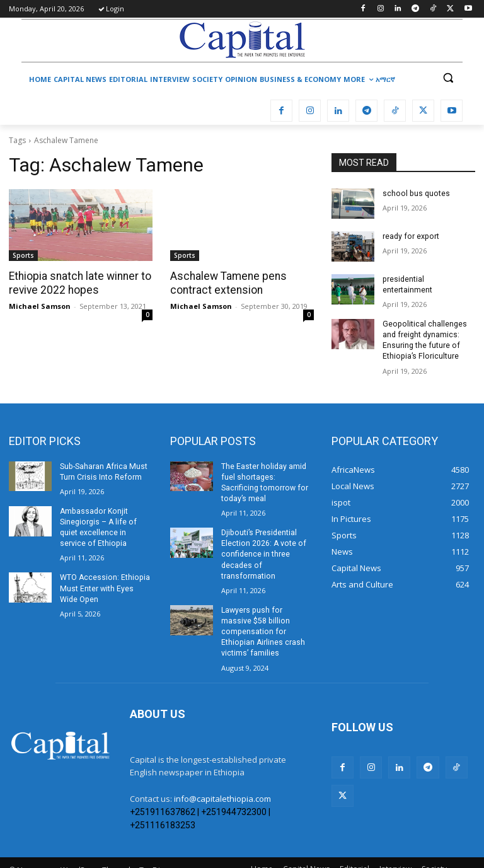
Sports (23, 255)
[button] (448, 78)
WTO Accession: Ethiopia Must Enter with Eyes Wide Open (104, 586)
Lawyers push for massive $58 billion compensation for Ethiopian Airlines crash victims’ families (267, 612)
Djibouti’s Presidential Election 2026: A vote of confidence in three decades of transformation (262, 541)
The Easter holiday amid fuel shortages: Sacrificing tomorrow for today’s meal (267, 476)
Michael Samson (40, 305)
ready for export (410, 236)
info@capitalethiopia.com (222, 773)
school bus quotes (415, 194)
